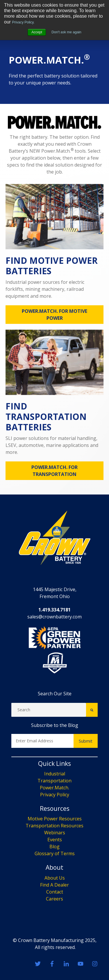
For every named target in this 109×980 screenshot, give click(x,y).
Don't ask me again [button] (66, 32)
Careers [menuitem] (54, 959)
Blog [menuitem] (54, 907)
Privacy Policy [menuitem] (55, 856)
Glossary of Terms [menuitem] (55, 914)
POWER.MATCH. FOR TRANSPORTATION (54, 532)
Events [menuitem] (55, 900)
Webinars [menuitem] (55, 894)
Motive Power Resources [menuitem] (55, 880)
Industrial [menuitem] (55, 835)
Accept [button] (37, 32)
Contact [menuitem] (55, 952)
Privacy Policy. (23, 22)
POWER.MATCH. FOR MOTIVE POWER (54, 376)
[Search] (49, 771)
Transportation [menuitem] (54, 842)
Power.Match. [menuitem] (54, 849)
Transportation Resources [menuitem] (54, 887)
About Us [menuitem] (55, 939)
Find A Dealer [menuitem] (54, 945)
